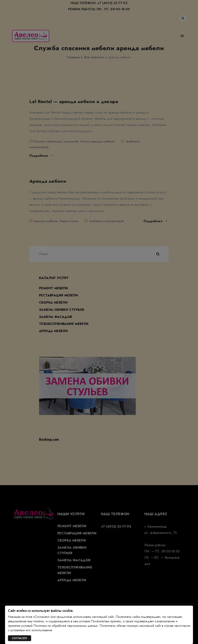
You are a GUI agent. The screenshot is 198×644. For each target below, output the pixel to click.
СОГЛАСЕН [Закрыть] (19, 638)
